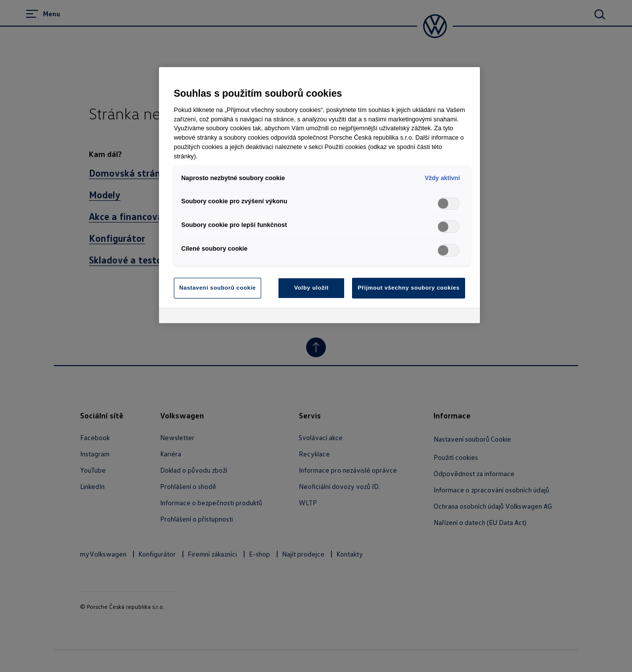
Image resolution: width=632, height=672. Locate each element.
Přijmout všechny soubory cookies (409, 288)
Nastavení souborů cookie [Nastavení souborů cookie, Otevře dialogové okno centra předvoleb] (217, 288)
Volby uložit (312, 288)
